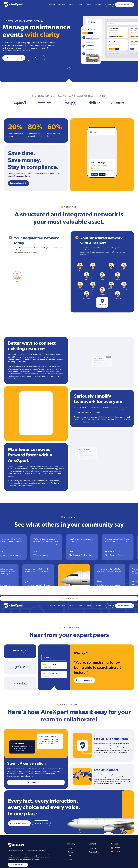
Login (110, 5)
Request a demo (36, 58)
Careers (79, 5)
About (71, 5)
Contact (89, 5)
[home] (14, 5)
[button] (52, 5)
